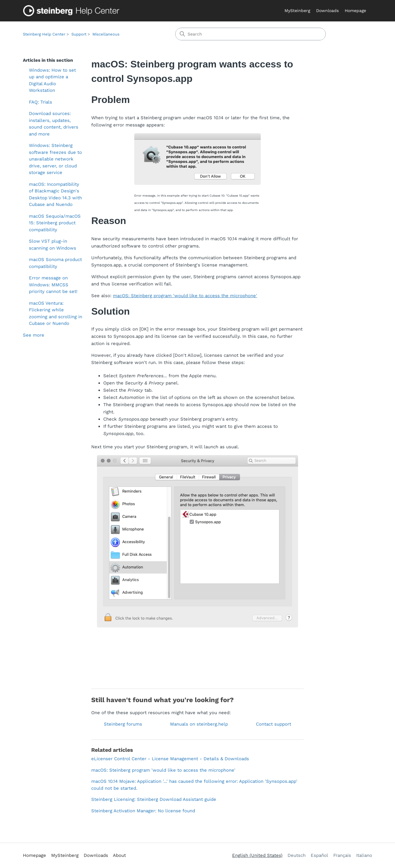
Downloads (327, 11)
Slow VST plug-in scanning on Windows (53, 245)
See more (34, 335)
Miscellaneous (106, 34)
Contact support (274, 724)
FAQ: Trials (40, 102)
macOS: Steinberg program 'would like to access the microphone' (185, 296)
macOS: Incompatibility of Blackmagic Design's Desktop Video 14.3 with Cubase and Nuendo (55, 194)
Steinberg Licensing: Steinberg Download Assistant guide (154, 799)
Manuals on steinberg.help (199, 724)
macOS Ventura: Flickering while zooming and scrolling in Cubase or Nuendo (56, 313)
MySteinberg (297, 11)
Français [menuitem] (342, 855)
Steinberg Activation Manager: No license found (143, 811)
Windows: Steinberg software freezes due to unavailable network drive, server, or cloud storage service (55, 159)
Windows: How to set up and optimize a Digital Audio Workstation (52, 80)
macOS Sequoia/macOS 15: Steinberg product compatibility (55, 223)
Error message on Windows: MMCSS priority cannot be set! (53, 285)
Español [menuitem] (319, 855)
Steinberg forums (123, 724)
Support (79, 34)
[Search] (250, 34)
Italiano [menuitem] (364, 855)
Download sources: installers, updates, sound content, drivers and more (54, 124)
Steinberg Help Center (44, 34)
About (119, 855)
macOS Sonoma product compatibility (55, 263)
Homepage (355, 11)
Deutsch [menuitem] (297, 855)
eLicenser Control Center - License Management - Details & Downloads (170, 759)
